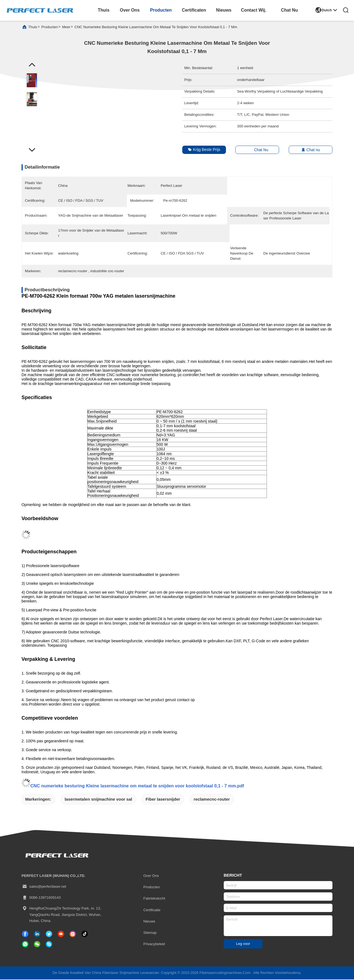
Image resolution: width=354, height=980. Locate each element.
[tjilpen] (49, 934)
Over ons (151, 876)
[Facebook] (25, 934)
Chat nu (308, 150)
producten (161, 10)
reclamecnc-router (212, 800)
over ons (130, 10)
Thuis (33, 27)
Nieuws (149, 922)
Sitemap (150, 933)
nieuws (224, 10)
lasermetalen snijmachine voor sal (98, 800)
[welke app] (25, 945)
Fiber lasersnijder (163, 800)
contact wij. (253, 10)
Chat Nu (289, 10)
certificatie (152, 910)
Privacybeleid (154, 944)
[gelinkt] (37, 934)
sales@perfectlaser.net (44, 887)
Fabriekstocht (154, 899)
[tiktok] (61, 934)
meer (66, 27)
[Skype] (49, 945)
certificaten (194, 10)
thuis (103, 10)
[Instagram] (73, 934)
